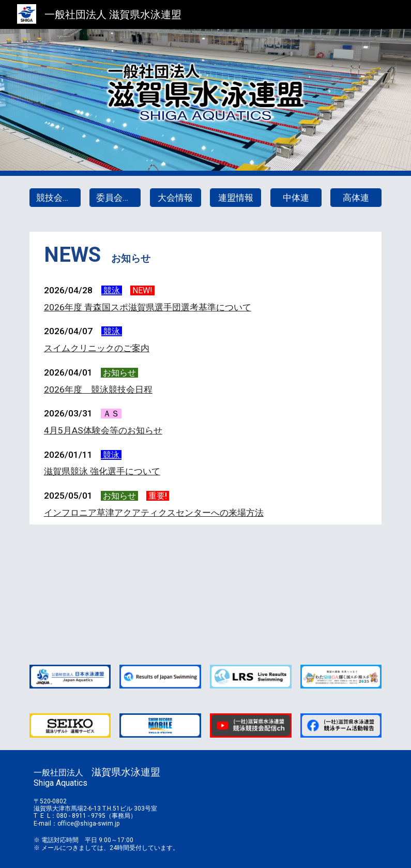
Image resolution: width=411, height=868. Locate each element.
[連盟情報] (235, 198)
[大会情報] (176, 198)
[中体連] (296, 198)
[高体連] (356, 198)
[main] (206, 255)
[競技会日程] (55, 198)
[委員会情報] (115, 198)
